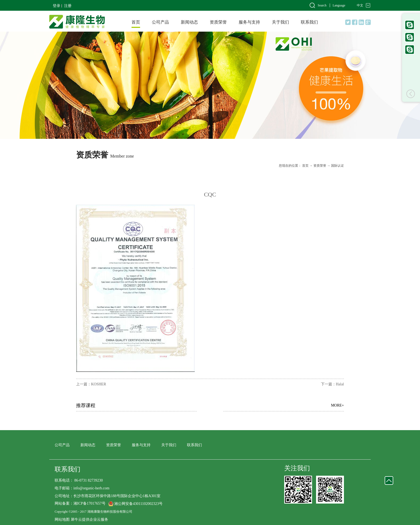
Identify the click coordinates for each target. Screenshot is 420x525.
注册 (68, 6)
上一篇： (91, 384)
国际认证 (337, 166)
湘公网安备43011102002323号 (138, 504)
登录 (57, 6)
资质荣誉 (320, 166)
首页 (136, 22)
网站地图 (62, 520)
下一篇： (332, 384)
